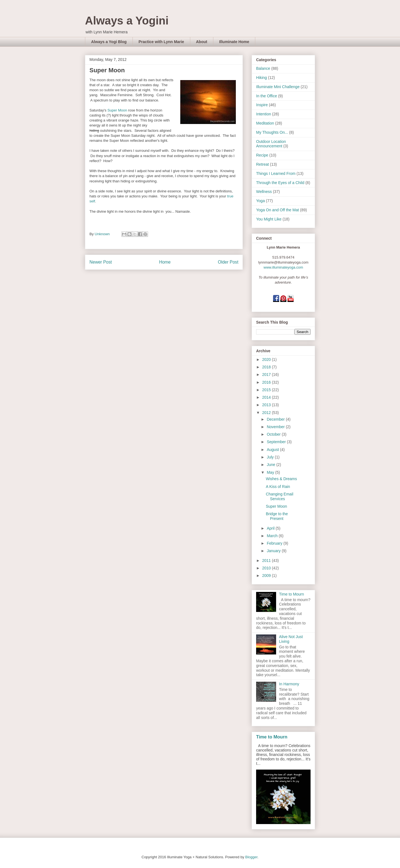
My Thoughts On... (272, 132)
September (277, 442)
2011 (267, 561)
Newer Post (101, 262)
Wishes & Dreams (281, 479)
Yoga (260, 201)
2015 (267, 390)
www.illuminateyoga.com (283, 267)
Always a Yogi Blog (109, 42)
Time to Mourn (292, 594)
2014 (267, 397)
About (202, 42)
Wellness (264, 192)
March (273, 536)
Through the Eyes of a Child (280, 183)
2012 (267, 413)
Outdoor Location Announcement (271, 144)
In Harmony (289, 684)
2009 (267, 576)
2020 (267, 359)
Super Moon (117, 110)
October (274, 434)
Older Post (228, 262)
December (276, 419)
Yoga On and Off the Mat (277, 210)
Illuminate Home (234, 42)
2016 (267, 382)
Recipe (262, 155)
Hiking (262, 78)
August (273, 450)
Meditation (265, 123)
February (275, 543)
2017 (267, 375)
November (276, 427)
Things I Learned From (276, 173)
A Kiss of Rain (278, 487)
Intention (264, 114)
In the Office (267, 96)
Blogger (251, 857)
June (271, 465)
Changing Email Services (280, 496)
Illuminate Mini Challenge (278, 87)
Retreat (262, 164)
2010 (267, 568)
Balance (263, 68)
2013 (267, 405)
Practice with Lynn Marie (161, 42)
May (271, 472)
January (274, 551)
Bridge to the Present (277, 516)
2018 (267, 367)
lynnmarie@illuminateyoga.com (283, 262)
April (271, 528)
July (271, 457)
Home (165, 262)
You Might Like (269, 219)
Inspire (262, 105)
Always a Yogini (127, 21)
